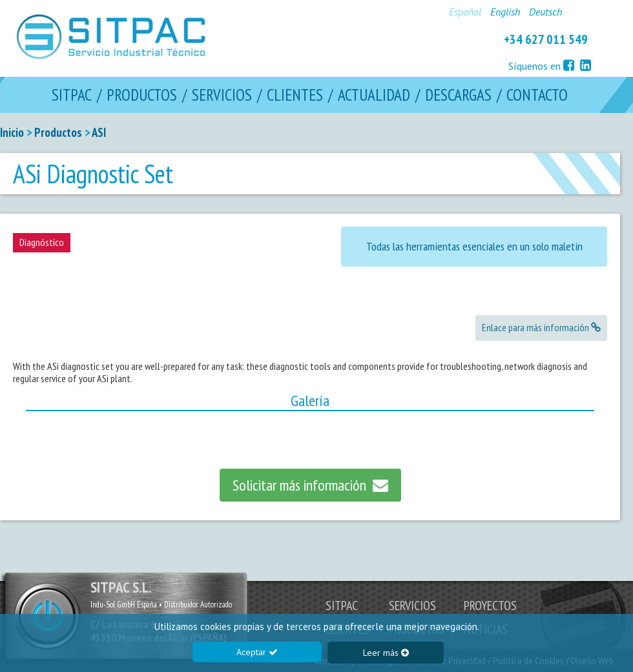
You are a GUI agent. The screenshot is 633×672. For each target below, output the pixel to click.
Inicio (12, 132)
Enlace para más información (541, 327)
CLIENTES (295, 95)
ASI (99, 132)
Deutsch (545, 12)
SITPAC (72, 95)
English (505, 12)
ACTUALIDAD (374, 95)
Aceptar (257, 652)
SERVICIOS (222, 95)
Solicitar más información (310, 485)
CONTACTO (537, 95)
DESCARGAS (458, 95)
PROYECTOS (490, 606)
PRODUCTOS (142, 95)
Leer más (386, 653)
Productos (58, 132)
